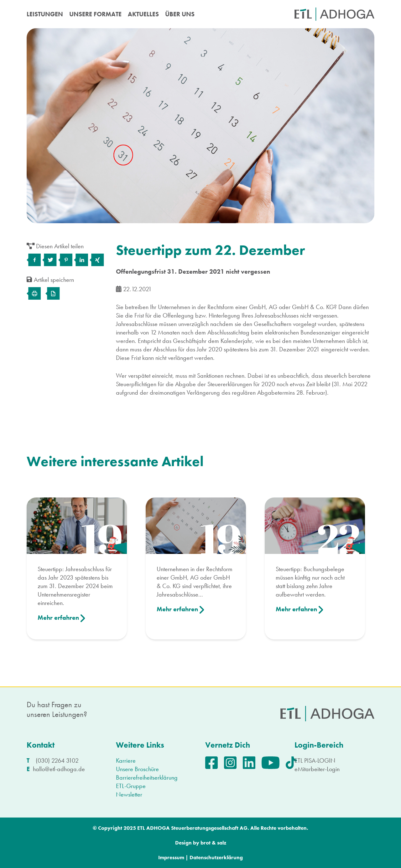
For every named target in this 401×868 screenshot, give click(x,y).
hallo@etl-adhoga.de (59, 769)
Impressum (171, 857)
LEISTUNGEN (45, 14)
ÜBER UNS (180, 14)
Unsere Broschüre (137, 769)
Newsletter (129, 794)
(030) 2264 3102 (57, 760)
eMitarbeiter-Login (317, 769)
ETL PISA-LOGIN (315, 760)
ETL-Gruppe (131, 786)
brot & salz (213, 843)
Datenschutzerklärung (216, 857)
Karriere (126, 760)
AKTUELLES (143, 14)
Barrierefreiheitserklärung (147, 777)
